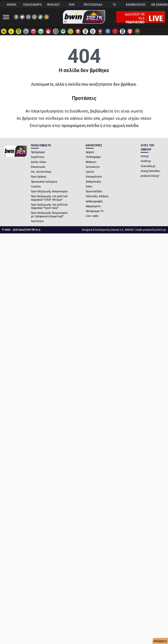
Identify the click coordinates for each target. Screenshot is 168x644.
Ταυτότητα (37, 221)
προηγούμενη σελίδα (80, 126)
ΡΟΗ (72, 5)
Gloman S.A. (117, 230)
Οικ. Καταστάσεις (41, 172)
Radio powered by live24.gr (151, 230)
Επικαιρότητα (94, 177)
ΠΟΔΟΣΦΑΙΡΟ (32, 5)
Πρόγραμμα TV (95, 211)
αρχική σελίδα (125, 126)
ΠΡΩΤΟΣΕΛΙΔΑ (93, 5)
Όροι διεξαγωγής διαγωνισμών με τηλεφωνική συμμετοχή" (49, 214)
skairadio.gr (148, 166)
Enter (89, 187)
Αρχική (90, 152)
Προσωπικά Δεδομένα (44, 182)
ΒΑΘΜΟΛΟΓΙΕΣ (136, 5)
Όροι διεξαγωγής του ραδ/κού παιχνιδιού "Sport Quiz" (49, 206)
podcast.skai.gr (150, 176)
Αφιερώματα (93, 206)
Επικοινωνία (38, 167)
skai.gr (145, 156)
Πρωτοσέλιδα (94, 191)
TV (114, 5)
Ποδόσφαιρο (93, 157)
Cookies (36, 187)
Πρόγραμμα (38, 152)
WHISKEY (130, 230)
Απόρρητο (160, 641)
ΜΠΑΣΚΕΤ (54, 5)
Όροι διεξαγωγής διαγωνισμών (49, 191)
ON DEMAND (160, 5)
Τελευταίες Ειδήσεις (97, 196)
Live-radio (92, 216)
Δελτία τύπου (39, 162)
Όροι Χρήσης (39, 177)
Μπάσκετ (91, 162)
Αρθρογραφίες (94, 201)
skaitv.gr (146, 161)
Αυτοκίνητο (93, 167)
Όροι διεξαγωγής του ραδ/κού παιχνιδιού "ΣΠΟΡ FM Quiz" (49, 198)
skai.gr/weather (151, 171)
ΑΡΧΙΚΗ (12, 5)
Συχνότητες (38, 157)
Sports (90, 172)
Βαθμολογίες (93, 182)
